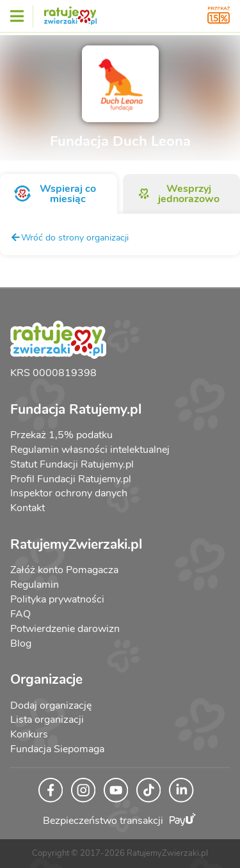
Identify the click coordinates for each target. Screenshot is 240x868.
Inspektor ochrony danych (69, 493)
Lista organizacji (47, 720)
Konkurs (29, 734)
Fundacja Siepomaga (57, 749)
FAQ (20, 614)
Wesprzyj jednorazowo (179, 194)
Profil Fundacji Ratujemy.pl (71, 479)
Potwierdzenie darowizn (65, 629)
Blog (21, 643)
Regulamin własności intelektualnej (90, 450)
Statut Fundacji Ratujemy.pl (72, 464)
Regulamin (35, 585)
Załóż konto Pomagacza (64, 570)
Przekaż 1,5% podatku (61, 435)
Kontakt (28, 508)
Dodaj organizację (51, 706)
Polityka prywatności (57, 599)
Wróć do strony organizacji (69, 237)
